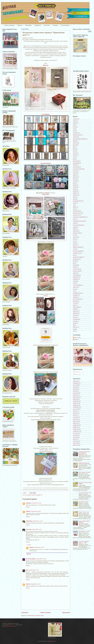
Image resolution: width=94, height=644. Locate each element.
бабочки (75, 141)
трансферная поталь (77, 293)
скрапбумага (76, 279)
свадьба (75, 273)
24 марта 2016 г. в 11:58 (38, 521)
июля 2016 (75, 387)
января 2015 (76, 423)
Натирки (55, 25)
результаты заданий (36, 495)
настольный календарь (78, 225)
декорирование (76, 163)
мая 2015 (75, 415)
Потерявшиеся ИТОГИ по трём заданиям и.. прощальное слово (84, 453)
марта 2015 (75, 419)
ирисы (74, 183)
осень (74, 235)
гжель (74, 157)
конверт (75, 189)
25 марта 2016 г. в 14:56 (39, 547)
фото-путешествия (77, 299)
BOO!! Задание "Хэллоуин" (85, 472)
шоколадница (76, 319)
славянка (75, 281)
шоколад (75, 317)
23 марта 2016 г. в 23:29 (36, 503)
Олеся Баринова (46, 114)
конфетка (75, 193)
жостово (75, 179)
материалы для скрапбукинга (79, 217)
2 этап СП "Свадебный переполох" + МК (84, 542)
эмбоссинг (75, 327)
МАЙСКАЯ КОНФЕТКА (84, 463)
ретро (74, 255)
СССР (74, 131)
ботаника (75, 145)
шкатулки (75, 315)
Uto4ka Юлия (29, 521)
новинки (75, 229)
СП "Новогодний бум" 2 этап (85, 493)
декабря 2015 (76, 401)
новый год (75, 231)
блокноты (75, 143)
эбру (74, 325)
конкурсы (75, 191)
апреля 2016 (76, 393)
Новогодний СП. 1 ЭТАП (84, 531)
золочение (75, 181)
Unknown (28, 511)
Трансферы (28, 25)
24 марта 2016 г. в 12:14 (37, 529)
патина (74, 243)
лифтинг (75, 207)
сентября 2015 (76, 407)
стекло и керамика (77, 285)
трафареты (75, 297)
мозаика (75, 223)
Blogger (54, 641)
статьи (74, 283)
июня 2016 (75, 389)
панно (74, 239)
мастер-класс (76, 215)
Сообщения (77, 372)
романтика (75, 265)
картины (75, 185)
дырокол (75, 175)
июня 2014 (75, 437)
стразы (74, 289)
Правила (20, 25)
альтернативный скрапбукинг (79, 139)
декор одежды (76, 161)
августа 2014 (76, 433)
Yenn (27, 570)
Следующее (25, 612)
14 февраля (75, 119)
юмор (74, 329)
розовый (75, 261)
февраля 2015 (76, 421)
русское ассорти (76, 271)
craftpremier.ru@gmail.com (11, 626)
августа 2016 (76, 385)
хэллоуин (75, 303)
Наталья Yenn (46, 194)
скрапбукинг (76, 277)
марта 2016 (75, 395)
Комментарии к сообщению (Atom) (36, 616)
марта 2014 (75, 443)
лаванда (75, 203)
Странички (75, 133)
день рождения (76, 167)
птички (74, 249)
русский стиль (76, 269)
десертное (75, 171)
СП (56, 60)
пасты (74, 241)
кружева (75, 199)
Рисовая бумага (65, 25)
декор (74, 159)
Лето (74, 125)
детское (75, 173)
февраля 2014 (76, 445)
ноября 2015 (76, 403)
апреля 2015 (76, 417)
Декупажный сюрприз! (84, 502)
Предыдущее (66, 612)
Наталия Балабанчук (46, 163)
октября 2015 (76, 405)
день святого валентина (78, 169)
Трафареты (38, 25)
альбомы (75, 137)
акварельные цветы (77, 135)
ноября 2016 (76, 381)
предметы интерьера (77, 247)
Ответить (28, 507)
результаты (29, 495)
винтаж (75, 153)
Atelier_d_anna (77, 337)
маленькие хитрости (77, 213)
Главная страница (9, 25)
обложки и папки (77, 233)
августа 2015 (76, 409)
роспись (75, 267)
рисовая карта (76, 259)
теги (74, 291)
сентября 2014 (76, 431)
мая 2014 (75, 439)
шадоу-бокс (75, 311)
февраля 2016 (76, 397)
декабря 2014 (76, 425)
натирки (75, 227)
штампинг (75, 321)
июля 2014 (75, 435)
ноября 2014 (76, 427)
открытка (75, 237)
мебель (74, 219)
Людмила (46, 296)
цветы (74, 305)
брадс (74, 147)
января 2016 (76, 399)
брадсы (74, 149)
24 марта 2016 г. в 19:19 (35, 584)
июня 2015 (75, 413)
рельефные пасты (77, 253)
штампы (75, 323)
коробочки (75, 195)
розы (74, 263)
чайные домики (76, 307)
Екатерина (28, 503)
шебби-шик (75, 313)
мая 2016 (75, 391)
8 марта (75, 121)
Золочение (47, 25)
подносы (75, 245)
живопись (75, 177)
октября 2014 (76, 429)
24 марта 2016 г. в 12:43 (41, 559)
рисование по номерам (78, 257)
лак (74, 205)
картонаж (75, 187)
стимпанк (75, 287)
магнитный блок (76, 211)
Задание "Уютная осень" (84, 512)
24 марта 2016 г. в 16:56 (33, 570)
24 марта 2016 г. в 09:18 (35, 511)
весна (74, 151)
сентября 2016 (76, 383)
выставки (75, 155)
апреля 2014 (76, 441)
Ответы (29, 545)
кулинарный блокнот (77, 201)
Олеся (42, 418)
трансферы (75, 295)
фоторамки (75, 301)
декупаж (75, 165)
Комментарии (77, 374)
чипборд (75, 309)
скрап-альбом (76, 275)
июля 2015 (75, 411)
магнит (74, 209)
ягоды (74, 331)
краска (74, 197)
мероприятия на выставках (79, 221)
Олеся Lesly (29, 529)
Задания (75, 123)
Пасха (74, 127)
